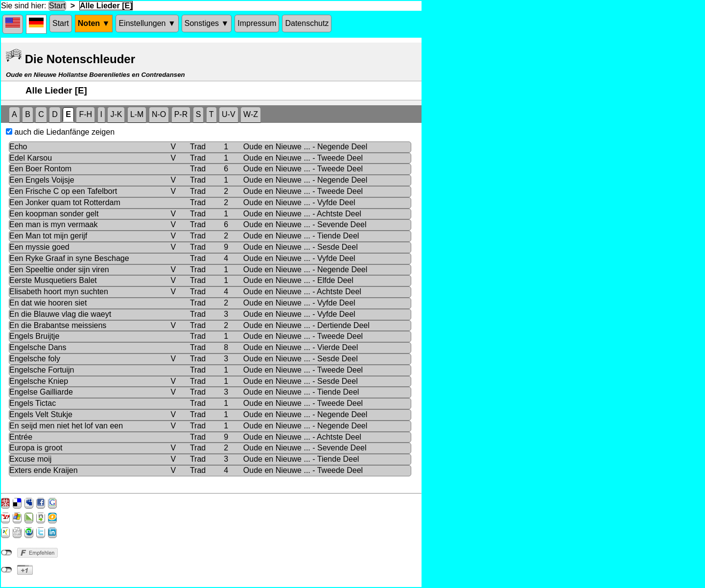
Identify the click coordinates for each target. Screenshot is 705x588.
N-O (159, 114)
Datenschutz (307, 23)
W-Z (251, 114)
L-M (137, 114)
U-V (229, 114)
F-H (85, 114)
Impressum (257, 23)
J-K (116, 114)
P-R (181, 114)
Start (57, 6)
